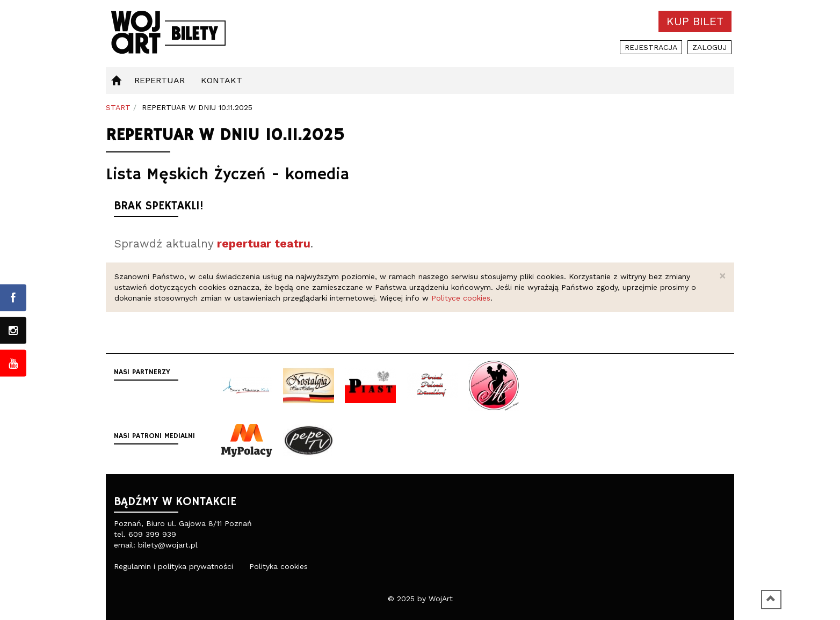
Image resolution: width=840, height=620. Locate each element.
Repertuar (160, 80)
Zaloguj (709, 47)
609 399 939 (152, 534)
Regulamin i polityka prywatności (173, 566)
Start (118, 107)
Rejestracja (651, 47)
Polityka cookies (278, 566)
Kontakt (222, 80)
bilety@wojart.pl (168, 545)
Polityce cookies (461, 298)
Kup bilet (695, 21)
